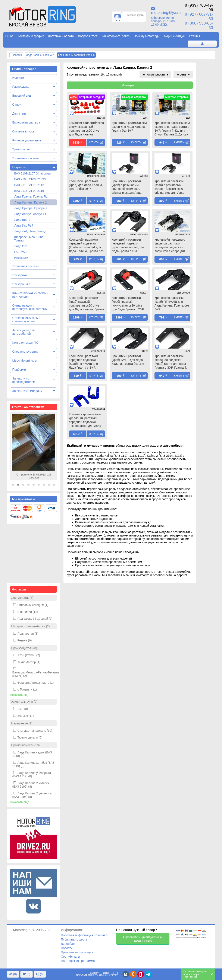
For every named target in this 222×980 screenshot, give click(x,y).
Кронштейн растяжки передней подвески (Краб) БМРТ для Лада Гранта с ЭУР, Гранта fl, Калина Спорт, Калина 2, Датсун (172, 362)
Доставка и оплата (61, 36)
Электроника (21, 284)
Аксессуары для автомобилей (24, 332)
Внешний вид (22, 96)
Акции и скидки (174, 36)
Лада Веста (22, 220)
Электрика (20, 275)
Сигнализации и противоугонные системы (30, 307)
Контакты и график (31, 36)
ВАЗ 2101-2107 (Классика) (33, 173)
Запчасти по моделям (27, 391)
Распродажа (21, 87)
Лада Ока (21, 246)
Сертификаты (70, 957)
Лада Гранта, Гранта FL (31, 196)
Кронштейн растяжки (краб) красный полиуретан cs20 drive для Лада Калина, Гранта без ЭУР (87, 304)
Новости (67, 948)
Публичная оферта (74, 939)
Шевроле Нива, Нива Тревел (29, 239)
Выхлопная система (26, 122)
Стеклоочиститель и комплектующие (26, 320)
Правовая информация (77, 952)
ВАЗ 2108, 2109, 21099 (30, 179)
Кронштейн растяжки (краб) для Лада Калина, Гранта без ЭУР (86, 185)
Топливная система (26, 266)
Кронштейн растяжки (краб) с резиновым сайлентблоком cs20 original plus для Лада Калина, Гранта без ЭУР (129, 187)
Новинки (18, 78)
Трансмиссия (21, 149)
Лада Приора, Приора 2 (31, 208)
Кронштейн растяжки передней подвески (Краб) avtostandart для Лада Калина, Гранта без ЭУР (86, 246)
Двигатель (19, 113)
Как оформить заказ (116, 36)
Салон (17, 105)
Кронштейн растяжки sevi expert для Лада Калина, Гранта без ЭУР (129, 127)
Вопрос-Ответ (88, 36)
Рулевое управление (27, 140)
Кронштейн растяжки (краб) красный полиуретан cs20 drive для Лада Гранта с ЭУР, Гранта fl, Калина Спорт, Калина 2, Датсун (128, 304)
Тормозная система (26, 158)
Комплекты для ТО (25, 343)
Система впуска (23, 131)
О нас (9, 36)
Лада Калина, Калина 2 (31, 202)
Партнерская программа (78, 961)
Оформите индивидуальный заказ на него (143, 939)
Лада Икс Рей (24, 225)
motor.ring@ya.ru (166, 13)
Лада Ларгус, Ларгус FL (31, 214)
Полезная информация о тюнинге (84, 935)
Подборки (19, 369)
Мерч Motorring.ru (25, 361)
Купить (93, 142)
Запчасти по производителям (24, 380)
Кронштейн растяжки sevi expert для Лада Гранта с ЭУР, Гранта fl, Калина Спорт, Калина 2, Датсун (172, 129)
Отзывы (194, 36)
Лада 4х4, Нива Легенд (30, 231)
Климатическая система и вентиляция (30, 295)
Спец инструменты (25, 352)
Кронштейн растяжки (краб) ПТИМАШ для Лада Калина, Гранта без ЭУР (172, 304)
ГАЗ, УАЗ (21, 252)
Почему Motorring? (147, 36)
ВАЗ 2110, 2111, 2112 (29, 185)
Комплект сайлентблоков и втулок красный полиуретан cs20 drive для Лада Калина (86, 129)
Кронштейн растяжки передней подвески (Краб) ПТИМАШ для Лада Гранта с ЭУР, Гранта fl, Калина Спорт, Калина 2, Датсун (86, 362)
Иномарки (21, 258)
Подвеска (19, 167)
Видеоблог (68, 944)
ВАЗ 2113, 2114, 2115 (29, 191)
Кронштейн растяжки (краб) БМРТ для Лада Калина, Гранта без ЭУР (129, 360)
